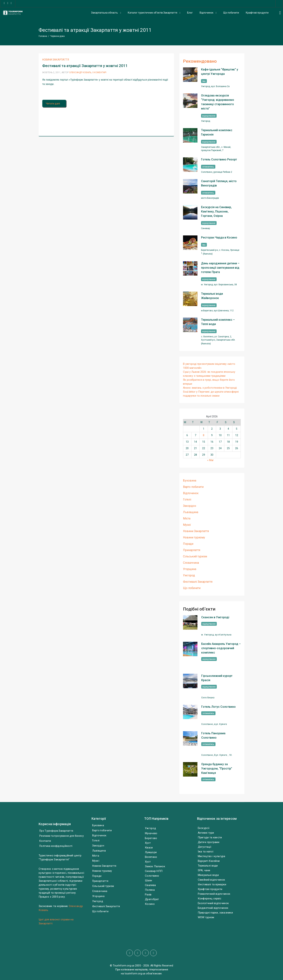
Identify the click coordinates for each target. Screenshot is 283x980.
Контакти (45, 841)
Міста (187, 518)
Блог (190, 13)
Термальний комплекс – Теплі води (218, 322)
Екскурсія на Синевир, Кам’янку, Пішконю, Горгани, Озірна (216, 211)
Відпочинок (206, 13)
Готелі (187, 499)
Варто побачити (193, 487)
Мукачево (151, 833)
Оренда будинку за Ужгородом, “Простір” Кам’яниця (217, 769)
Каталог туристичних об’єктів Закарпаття (153, 13)
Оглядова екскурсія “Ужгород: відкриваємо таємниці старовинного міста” (218, 102)
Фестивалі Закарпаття (198, 582)
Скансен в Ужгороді (215, 617)
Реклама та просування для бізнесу (62, 836)
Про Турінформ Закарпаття (56, 831)
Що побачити (231, 13)
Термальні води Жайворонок (212, 296)
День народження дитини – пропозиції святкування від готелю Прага (220, 268)
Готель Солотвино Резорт (219, 159)
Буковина (190, 481)
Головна (43, 36)
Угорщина (190, 569)
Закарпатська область (105, 13)
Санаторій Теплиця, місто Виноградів (219, 183)
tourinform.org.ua (135, 973)
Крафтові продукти (257, 13)
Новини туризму (194, 537)
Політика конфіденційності (56, 846)
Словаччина (191, 563)
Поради (188, 544)
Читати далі (54, 104)
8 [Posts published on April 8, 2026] (204, 435)
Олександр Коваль (80, 72)
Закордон (190, 506)
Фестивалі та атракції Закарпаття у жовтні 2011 (85, 66)
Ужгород (189, 575)
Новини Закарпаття (56, 60)
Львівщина (191, 512)
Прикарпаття (192, 550)
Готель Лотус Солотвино (218, 707)
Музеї (187, 525)
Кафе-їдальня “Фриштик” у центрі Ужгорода (220, 72)
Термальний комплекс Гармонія (217, 132)
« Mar (210, 460)
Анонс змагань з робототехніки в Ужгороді (210, 388)
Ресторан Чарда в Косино (219, 238)
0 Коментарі (99, 72)
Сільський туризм (195, 556)
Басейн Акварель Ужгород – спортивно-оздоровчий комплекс (221, 648)
